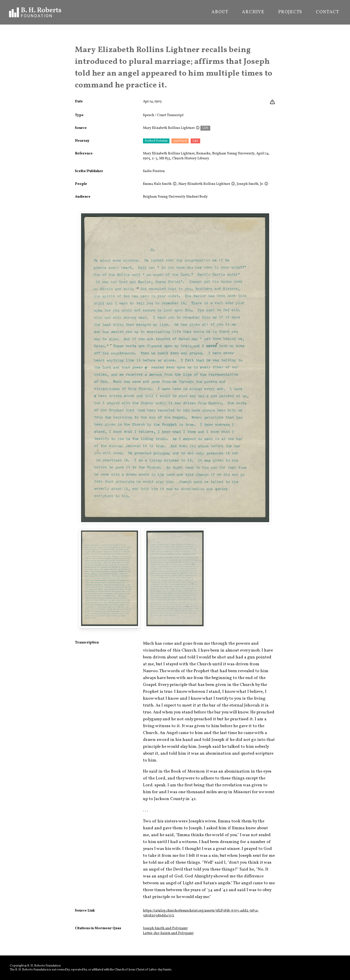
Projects (290, 12)
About (220, 12)
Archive (253, 12)
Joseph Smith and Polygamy (165, 928)
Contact (328, 12)
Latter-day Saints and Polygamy (168, 933)
